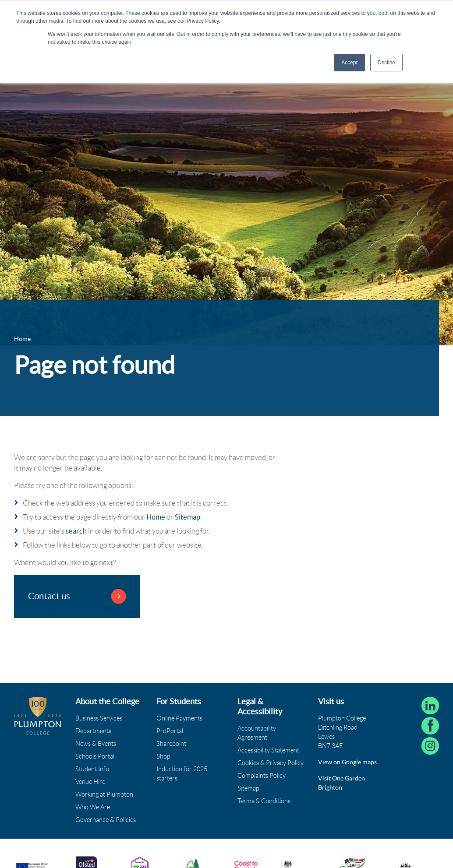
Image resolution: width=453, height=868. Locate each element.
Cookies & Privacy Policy (271, 763)
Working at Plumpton (104, 794)
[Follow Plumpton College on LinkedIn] (430, 706)
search (76, 531)
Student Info (92, 769)
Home (156, 517)
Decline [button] (386, 63)
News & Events (96, 744)
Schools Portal (95, 756)
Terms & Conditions (264, 801)
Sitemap (188, 517)
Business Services (99, 718)
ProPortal (170, 731)
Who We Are (93, 807)
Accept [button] (349, 63)
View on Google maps (347, 762)
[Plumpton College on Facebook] (430, 726)
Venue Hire (90, 782)
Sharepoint (171, 744)
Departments (93, 731)
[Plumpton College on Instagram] (430, 746)
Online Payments (179, 718)
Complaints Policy (262, 776)
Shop (163, 756)
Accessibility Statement (268, 750)
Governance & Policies (106, 820)
